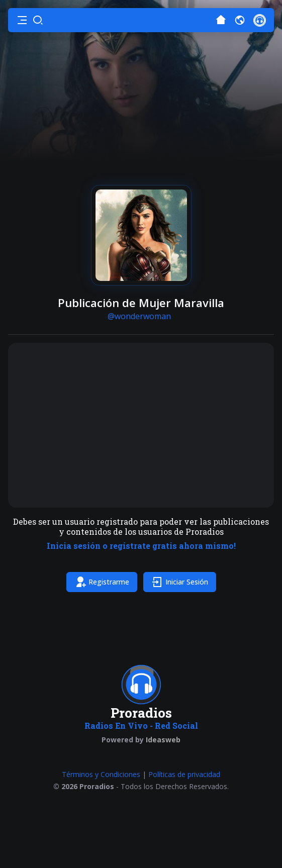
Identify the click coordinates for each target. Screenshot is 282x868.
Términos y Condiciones (101, 774)
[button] (22, 20)
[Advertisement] (141, 425)
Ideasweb (163, 740)
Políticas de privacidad (184, 774)
